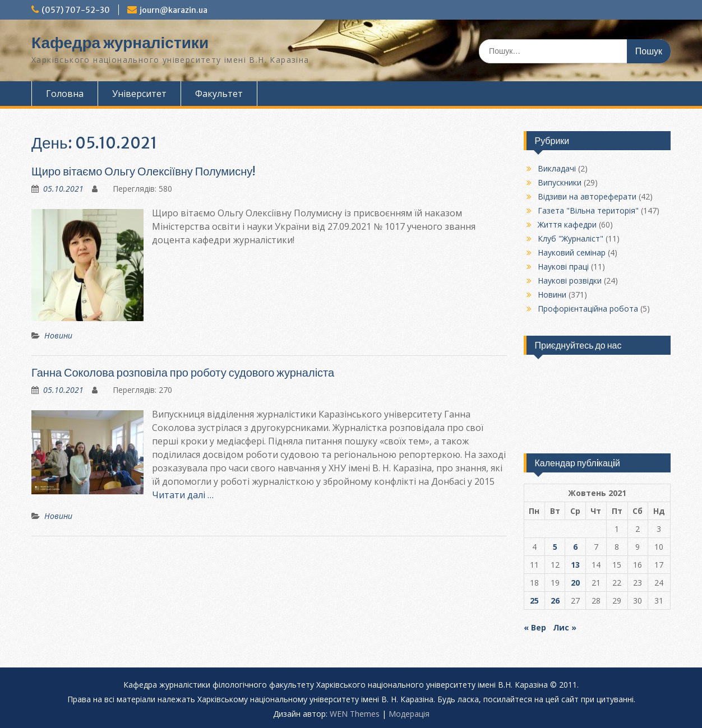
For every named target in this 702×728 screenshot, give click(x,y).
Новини (58, 335)
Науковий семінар (572, 252)
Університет (139, 94)
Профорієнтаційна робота (588, 309)
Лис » (565, 627)
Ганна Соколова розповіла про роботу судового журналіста (183, 372)
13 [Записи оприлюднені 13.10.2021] (575, 565)
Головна (65, 94)
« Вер (535, 627)
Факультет (219, 94)
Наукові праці (563, 266)
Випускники (560, 182)
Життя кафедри (567, 224)
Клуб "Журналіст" (571, 238)
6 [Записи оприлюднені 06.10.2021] (575, 547)
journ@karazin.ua (174, 10)
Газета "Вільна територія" (588, 210)
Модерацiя (409, 714)
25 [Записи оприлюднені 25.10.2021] (534, 601)
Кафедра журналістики (120, 43)
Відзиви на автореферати (587, 196)
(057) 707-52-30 (76, 10)
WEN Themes (355, 714)
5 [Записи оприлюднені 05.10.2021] (555, 547)
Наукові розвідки (570, 280)
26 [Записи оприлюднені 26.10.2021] (555, 601)
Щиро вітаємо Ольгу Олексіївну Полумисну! (143, 171)
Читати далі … (183, 495)
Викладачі (557, 168)
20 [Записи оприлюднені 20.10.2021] (575, 583)
